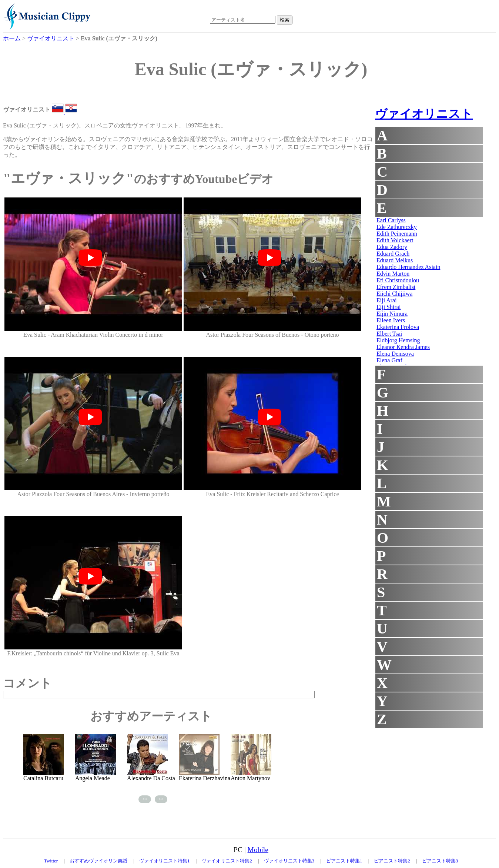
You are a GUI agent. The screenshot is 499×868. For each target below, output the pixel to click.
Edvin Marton (393, 274)
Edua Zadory (392, 247)
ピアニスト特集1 (344, 861)
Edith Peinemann (397, 234)
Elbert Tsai (389, 334)
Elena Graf (389, 360)
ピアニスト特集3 (440, 861)
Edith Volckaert (395, 240)
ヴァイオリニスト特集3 (289, 861)
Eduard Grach (393, 254)
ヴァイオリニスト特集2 (227, 861)
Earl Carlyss (391, 220)
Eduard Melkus (395, 260)
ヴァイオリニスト (424, 114)
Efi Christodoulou (398, 280)
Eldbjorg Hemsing (398, 340)
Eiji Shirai (389, 307)
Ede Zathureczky (397, 227)
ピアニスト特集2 (392, 861)
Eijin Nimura (392, 314)
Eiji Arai (387, 300)
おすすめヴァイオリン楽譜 (98, 861)
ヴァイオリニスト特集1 (165, 861)
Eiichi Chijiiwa (394, 294)
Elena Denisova (395, 354)
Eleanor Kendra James (403, 347)
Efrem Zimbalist (396, 287)
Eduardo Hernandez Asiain (408, 267)
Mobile (258, 850)
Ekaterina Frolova (398, 327)
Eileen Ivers (391, 320)
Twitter (51, 861)
